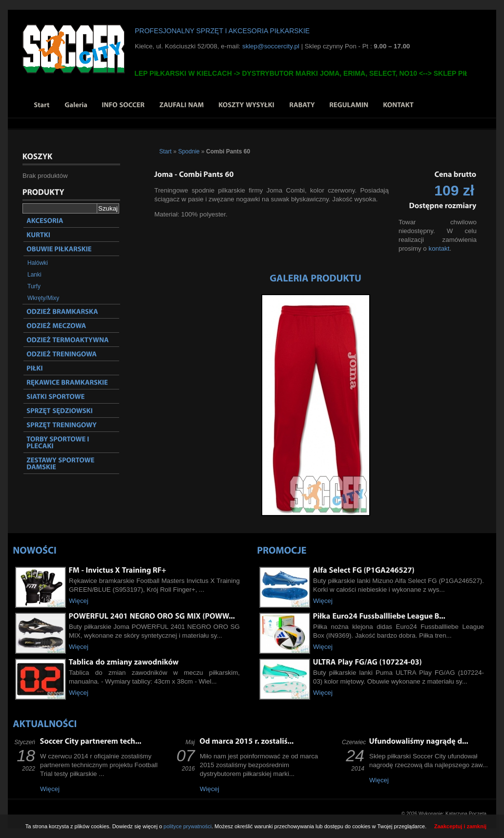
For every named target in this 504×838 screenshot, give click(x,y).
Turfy (34, 286)
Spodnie (189, 151)
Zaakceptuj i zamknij (460, 826)
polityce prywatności (188, 826)
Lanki (34, 275)
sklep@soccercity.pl (271, 46)
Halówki (38, 263)
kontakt (439, 248)
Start (165, 151)
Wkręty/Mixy (43, 298)
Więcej (79, 601)
